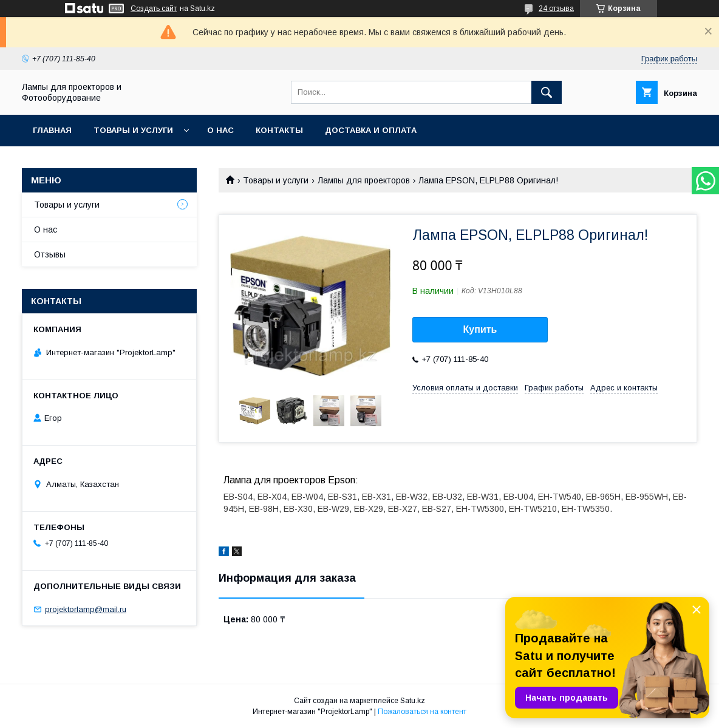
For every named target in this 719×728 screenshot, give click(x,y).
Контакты (279, 130)
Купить (480, 329)
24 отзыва (556, 9)
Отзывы (50, 254)
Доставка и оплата (371, 130)
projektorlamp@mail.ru (86, 609)
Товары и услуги (133, 130)
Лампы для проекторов (364, 180)
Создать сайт (154, 9)
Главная (52, 130)
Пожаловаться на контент (422, 712)
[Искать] (547, 92)
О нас (220, 130)
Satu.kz (413, 701)
